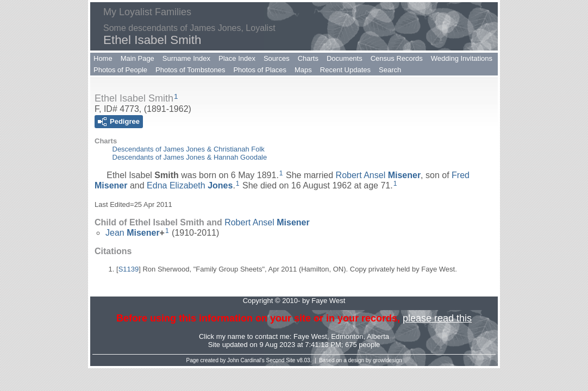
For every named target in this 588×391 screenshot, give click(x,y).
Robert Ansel (379, 175)
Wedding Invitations (462, 58)
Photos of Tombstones (190, 70)
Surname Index (186, 58)
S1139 (129, 269)
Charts (308, 58)
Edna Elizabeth (190, 185)
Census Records (397, 58)
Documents (345, 58)
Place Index (237, 58)
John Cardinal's (246, 360)
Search (390, 70)
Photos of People (120, 70)
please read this (437, 318)
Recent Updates (345, 70)
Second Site (281, 360)
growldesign (387, 360)
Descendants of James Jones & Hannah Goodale (190, 157)
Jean (133, 233)
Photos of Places (260, 70)
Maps (303, 70)
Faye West (310, 336)
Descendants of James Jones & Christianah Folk (189, 149)
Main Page (137, 58)
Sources (277, 58)
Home (103, 58)
